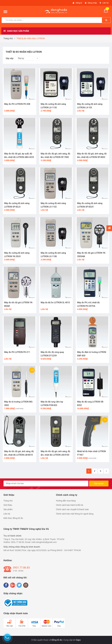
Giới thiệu (8, 505)
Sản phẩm (8, 509)
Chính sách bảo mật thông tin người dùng (75, 514)
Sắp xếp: (10, 58)
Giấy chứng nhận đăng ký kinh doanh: (22, 547)
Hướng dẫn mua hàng (66, 501)
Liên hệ (105, 3)
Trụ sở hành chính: (13, 536)
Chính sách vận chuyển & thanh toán (72, 509)
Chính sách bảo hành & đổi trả (70, 505)
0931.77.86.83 (21, 568)
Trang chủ (8, 501)
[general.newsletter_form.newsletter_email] (46, 484)
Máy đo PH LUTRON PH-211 (17, 352)
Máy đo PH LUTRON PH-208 (17, 104)
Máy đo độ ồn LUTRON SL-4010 (55, 303)
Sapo (78, 640)
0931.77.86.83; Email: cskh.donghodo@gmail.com (34, 542)
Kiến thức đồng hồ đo (13, 518)
